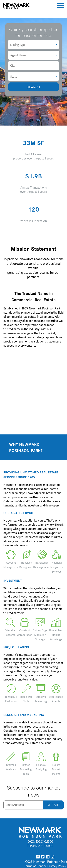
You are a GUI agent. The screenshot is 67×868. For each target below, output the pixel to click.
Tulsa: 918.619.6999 (40, 846)
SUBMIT (53, 805)
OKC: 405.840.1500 (40, 841)
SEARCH (33, 87)
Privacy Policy (57, 866)
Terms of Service (35, 866)
